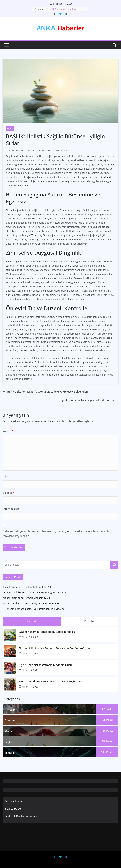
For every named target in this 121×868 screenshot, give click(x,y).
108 (107, 720)
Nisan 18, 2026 (30, 654)
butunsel (55, 150)
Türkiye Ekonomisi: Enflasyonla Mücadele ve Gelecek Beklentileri (45, 392)
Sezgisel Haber (14, 801)
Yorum (8, 431)
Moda (8, 731)
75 (107, 741)
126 (107, 731)
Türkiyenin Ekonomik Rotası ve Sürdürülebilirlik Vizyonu (34, 609)
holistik (64, 150)
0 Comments (40, 150)
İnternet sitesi (11, 509)
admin (12, 150)
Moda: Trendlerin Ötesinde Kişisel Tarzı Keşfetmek (31, 603)
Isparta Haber (13, 809)
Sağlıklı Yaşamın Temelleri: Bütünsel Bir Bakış (62, 11)
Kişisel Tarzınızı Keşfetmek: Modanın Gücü (26, 598)
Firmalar (10, 710)
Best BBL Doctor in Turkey (21, 816)
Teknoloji (10, 753)
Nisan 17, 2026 (30, 687)
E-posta (8, 493)
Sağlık (10, 129)
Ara (114, 565)
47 (107, 709)
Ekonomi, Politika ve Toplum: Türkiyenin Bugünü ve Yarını (35, 592)
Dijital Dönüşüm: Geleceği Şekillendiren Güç (89, 400)
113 (107, 752)
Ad (5, 477)
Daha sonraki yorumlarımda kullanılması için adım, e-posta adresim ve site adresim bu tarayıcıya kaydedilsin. (57, 534)
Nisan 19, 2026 (30, 637)
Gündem (10, 720)
